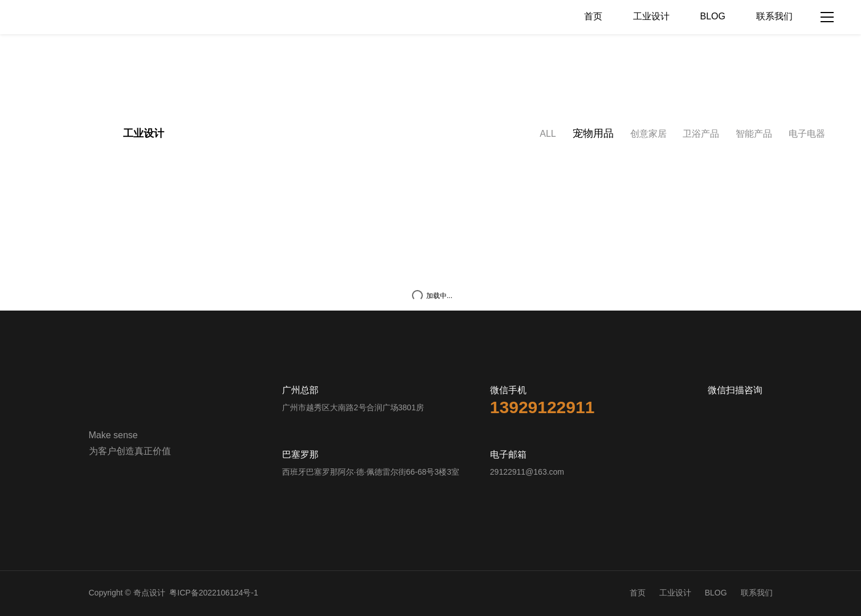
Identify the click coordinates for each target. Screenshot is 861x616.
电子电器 (807, 134)
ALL (548, 134)
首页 (593, 17)
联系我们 (774, 17)
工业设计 (651, 17)
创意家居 (648, 134)
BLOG (713, 17)
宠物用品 (593, 134)
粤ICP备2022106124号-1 (214, 593)
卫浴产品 (701, 134)
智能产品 (754, 134)
